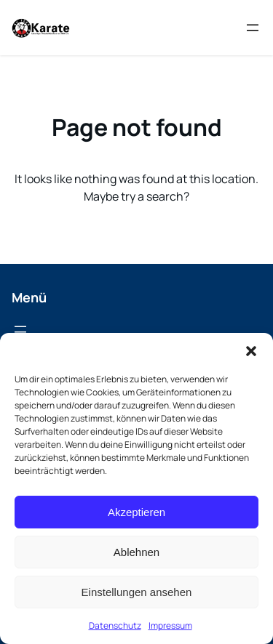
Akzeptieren (136, 512)
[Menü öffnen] (253, 28)
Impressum (170, 625)
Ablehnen (136, 552)
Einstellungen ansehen (137, 592)
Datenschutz (115, 625)
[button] (251, 351)
